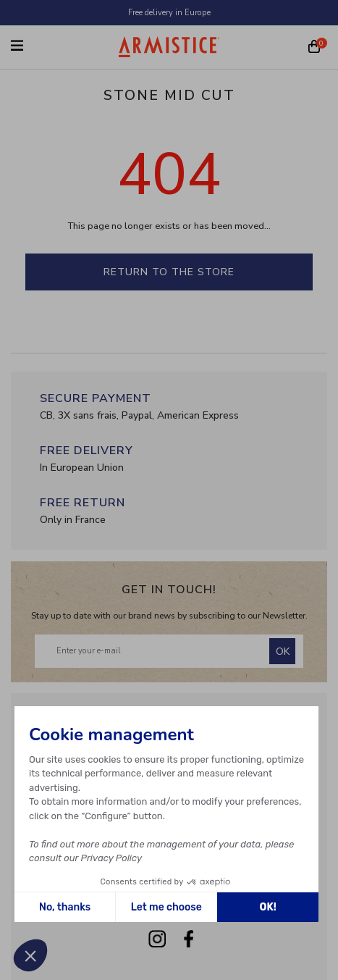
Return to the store (169, 272)
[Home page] (169, 47)
